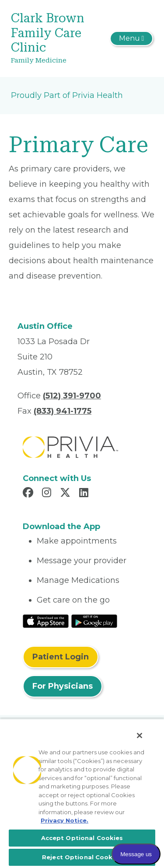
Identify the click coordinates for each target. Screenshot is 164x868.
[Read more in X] (66, 494)
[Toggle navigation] (131, 38)
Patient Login (61, 657)
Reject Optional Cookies (82, 857)
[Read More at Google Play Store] (94, 620)
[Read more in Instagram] (48, 494)
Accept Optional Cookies (82, 838)
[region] (82, 793)
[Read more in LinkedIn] (85, 494)
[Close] (140, 736)
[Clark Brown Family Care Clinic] (58, 38)
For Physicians (63, 686)
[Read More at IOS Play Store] (46, 620)
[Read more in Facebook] (29, 494)
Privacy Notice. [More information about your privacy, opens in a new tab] (65, 820)
